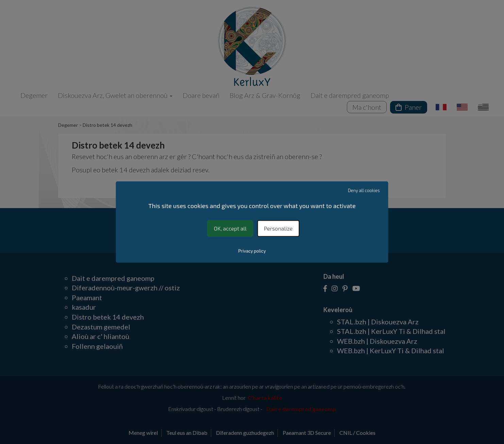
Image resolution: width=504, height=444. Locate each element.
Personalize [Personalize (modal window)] (278, 228)
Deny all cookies (364, 190)
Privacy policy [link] (252, 251)
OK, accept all (230, 228)
